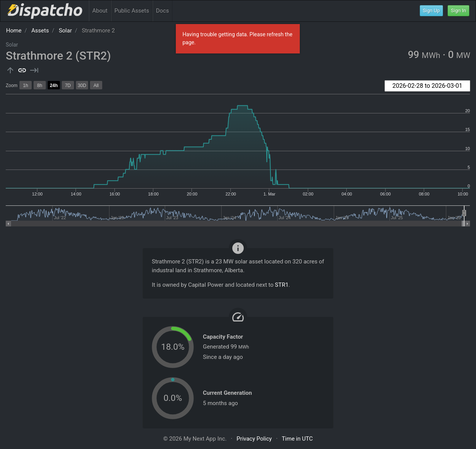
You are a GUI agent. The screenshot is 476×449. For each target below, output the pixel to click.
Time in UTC (297, 439)
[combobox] (427, 86)
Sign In (458, 10)
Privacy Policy (254, 439)
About (100, 11)
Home (14, 31)
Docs (162, 11)
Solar (65, 31)
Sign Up (432, 10)
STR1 (282, 285)
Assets (40, 31)
